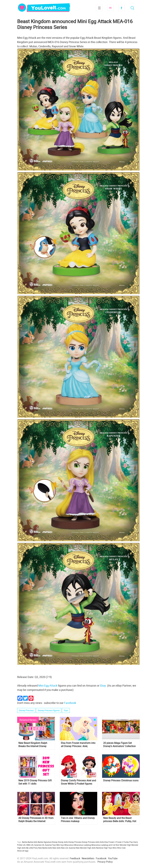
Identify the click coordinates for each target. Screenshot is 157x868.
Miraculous (69, 845)
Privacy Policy (105, 862)
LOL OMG (26, 845)
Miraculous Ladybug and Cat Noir (105, 845)
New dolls (56, 848)
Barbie (25, 842)
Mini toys (60, 845)
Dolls (102, 842)
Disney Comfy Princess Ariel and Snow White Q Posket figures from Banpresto (78, 782)
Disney (55, 842)
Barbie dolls (33, 842)
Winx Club (121, 848)
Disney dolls (63, 842)
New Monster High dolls (86, 848)
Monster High (125, 845)
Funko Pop (128, 842)
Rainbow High (102, 848)
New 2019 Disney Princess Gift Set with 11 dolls (35, 782)
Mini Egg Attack (48, 685)
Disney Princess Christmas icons (121, 780)
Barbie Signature (45, 842)
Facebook (121, 8)
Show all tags (23, 851)
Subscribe (110, 8)
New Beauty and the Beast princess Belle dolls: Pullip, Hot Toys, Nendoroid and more (120, 820)
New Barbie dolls (45, 848)
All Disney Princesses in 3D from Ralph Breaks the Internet (36, 820)
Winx (115, 848)
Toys (66, 710)
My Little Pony (32, 848)
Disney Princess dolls (91, 842)
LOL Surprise (36, 845)
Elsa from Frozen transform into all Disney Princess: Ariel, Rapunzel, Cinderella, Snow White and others (78, 745)
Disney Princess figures (49, 710)
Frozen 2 (120, 842)
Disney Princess (26, 710)
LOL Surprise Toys (49, 845)
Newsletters (88, 858)
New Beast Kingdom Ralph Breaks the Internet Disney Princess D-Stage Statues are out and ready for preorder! (34, 745)
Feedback (75, 858)
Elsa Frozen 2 (110, 842)
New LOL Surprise (68, 848)
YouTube (113, 858)
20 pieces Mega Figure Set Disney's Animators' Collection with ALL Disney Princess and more (119, 745)
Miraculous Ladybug (82, 845)
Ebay (103, 685)
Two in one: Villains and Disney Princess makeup (78, 820)
